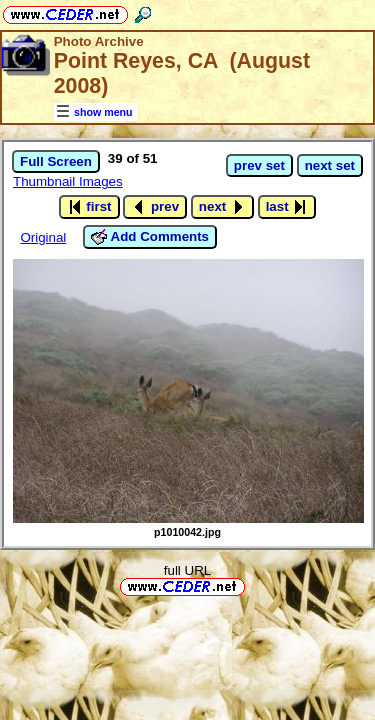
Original (43, 237)
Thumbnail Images (68, 181)
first (89, 207)
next (222, 207)
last (287, 207)
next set (330, 165)
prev (155, 207)
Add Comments (150, 237)
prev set (259, 165)
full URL (187, 570)
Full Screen (56, 161)
